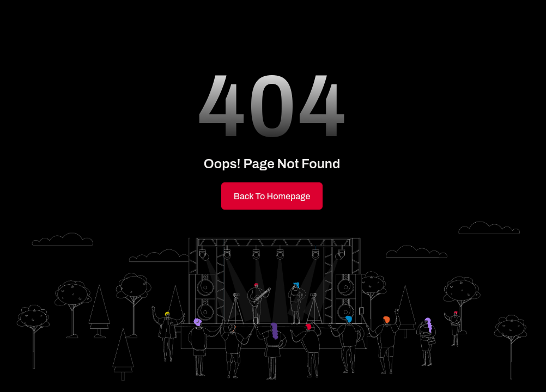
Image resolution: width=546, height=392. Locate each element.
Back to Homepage (272, 196)
